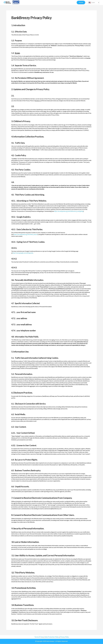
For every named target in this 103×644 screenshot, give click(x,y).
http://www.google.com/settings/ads (23, 253)
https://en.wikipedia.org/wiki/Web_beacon (26, 234)
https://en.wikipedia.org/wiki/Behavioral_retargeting (69, 211)
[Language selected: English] (94, 3)
